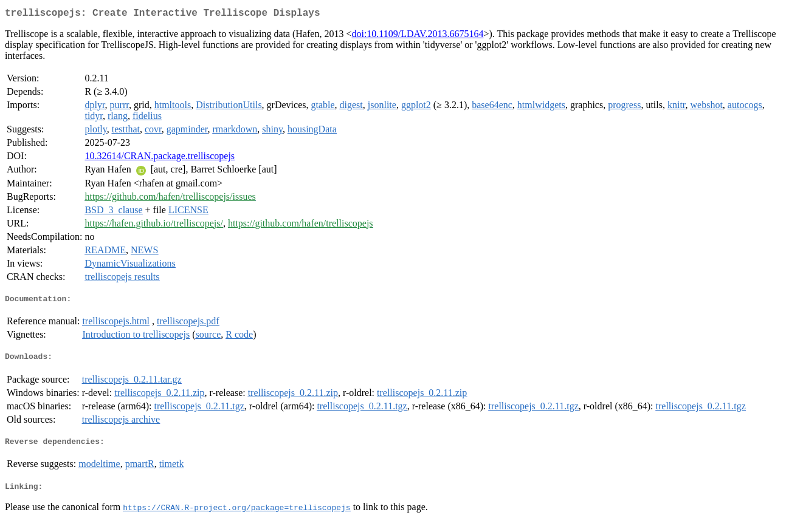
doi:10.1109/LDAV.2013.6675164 (417, 36)
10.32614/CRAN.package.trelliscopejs (160, 158)
